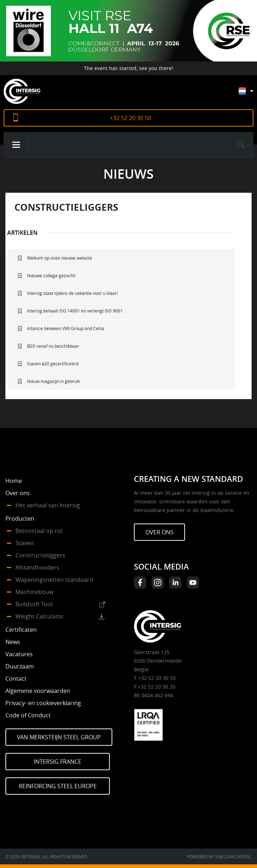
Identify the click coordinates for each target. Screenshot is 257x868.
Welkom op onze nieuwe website (60, 258)
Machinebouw (35, 592)
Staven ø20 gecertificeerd (53, 364)
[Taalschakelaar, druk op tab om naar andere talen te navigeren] (251, 94)
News (13, 642)
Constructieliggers (40, 555)
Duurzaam (20, 666)
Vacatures (19, 654)
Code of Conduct (28, 715)
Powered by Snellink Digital (219, 856)
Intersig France (58, 762)
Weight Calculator (40, 616)
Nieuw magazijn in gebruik (53, 381)
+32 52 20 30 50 (130, 118)
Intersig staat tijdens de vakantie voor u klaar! (72, 293)
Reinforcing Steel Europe (58, 786)
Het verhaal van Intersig (48, 505)
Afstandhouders (37, 567)
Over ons (18, 493)
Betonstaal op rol (39, 531)
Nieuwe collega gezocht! (51, 275)
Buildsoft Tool (34, 604)
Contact (16, 679)
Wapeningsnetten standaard (54, 580)
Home (14, 481)
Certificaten (21, 630)
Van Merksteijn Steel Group (59, 737)
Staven (25, 543)
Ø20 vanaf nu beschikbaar (53, 346)
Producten (20, 518)
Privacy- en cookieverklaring (43, 703)
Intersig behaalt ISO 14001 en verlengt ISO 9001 (75, 311)
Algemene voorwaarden (38, 691)
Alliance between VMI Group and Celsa (66, 328)
